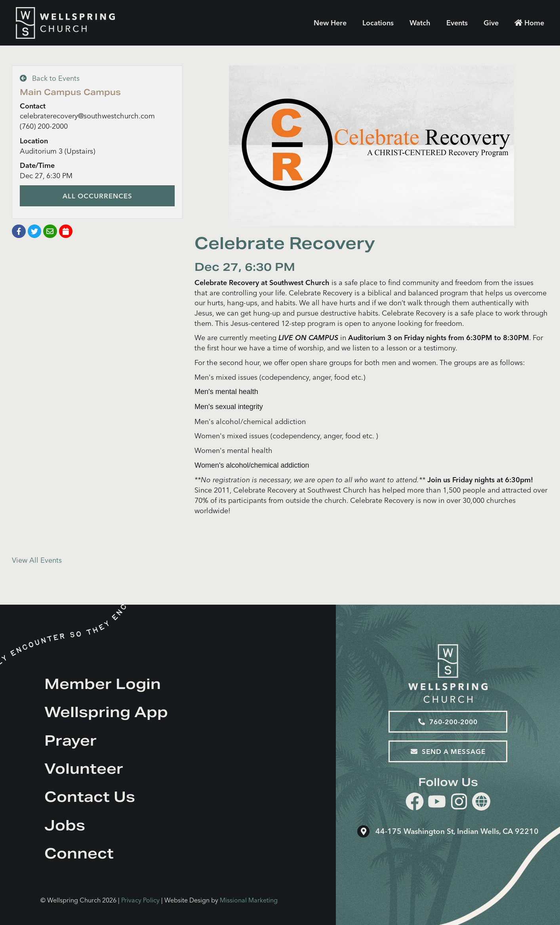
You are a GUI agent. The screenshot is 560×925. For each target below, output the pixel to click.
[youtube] (437, 803)
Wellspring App (106, 712)
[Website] (481, 801)
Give (491, 23)
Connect (79, 853)
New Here (330, 23)
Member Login (103, 684)
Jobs (65, 825)
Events (457, 23)
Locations (378, 23)
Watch (420, 23)
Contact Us (90, 797)
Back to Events (50, 78)
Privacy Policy (140, 900)
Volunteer (84, 769)
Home (529, 23)
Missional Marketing (249, 900)
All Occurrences (97, 196)
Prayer (70, 740)
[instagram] (459, 803)
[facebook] (415, 803)
